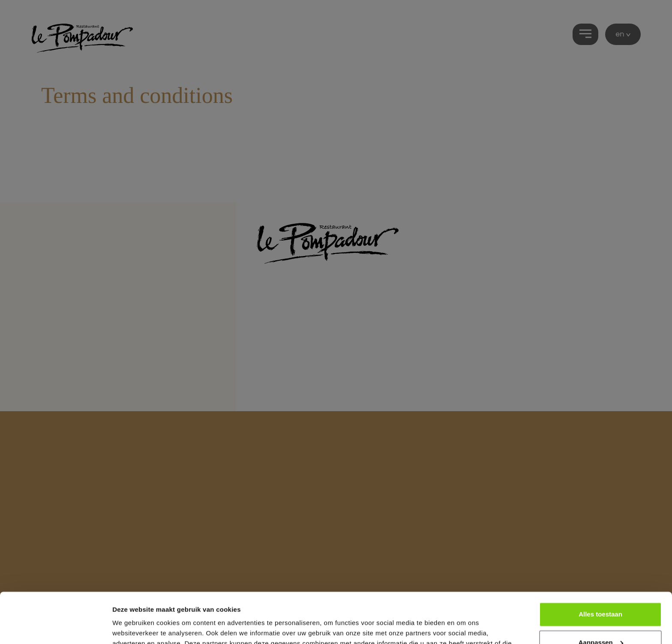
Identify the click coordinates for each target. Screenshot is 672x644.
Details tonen (133, 627)
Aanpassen (601, 592)
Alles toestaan (600, 564)
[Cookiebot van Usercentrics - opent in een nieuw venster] (55, 627)
